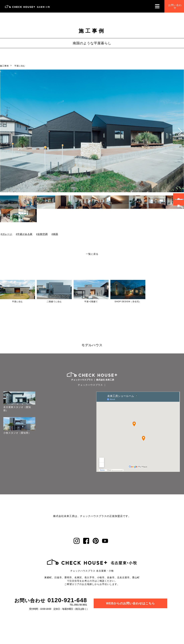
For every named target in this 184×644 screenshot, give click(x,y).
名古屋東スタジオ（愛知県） (17, 409)
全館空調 (43, 234)
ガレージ (7, 234)
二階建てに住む (54, 302)
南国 (56, 234)
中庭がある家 (25, 234)
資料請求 (179, 203)
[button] (180, 131)
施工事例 (4, 66)
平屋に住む (20, 66)
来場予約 (179, 196)
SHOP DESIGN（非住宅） (128, 302)
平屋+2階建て (91, 302)
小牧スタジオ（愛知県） (17, 433)
